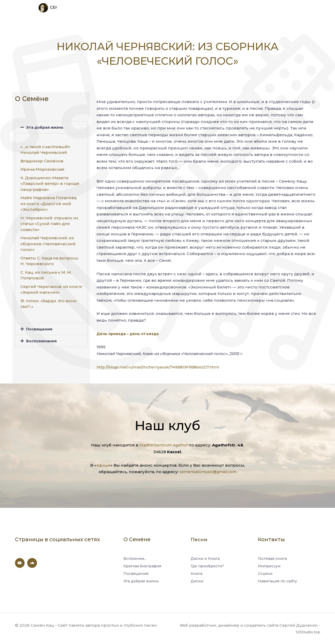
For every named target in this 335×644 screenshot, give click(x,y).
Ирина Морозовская (42, 168)
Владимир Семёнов (42, 159)
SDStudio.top (307, 632)
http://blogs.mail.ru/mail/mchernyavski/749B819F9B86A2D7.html (161, 365)
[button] (51, 125)
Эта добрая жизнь (46, 125)
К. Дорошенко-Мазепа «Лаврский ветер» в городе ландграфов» (50, 182)
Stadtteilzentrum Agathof (163, 443)
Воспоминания (42, 339)
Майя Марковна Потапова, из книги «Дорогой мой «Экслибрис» (49, 202)
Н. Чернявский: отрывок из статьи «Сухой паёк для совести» (49, 222)
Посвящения (40, 327)
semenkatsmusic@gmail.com (208, 470)
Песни (200, 538)
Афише (103, 463)
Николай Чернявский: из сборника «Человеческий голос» (48, 242)
